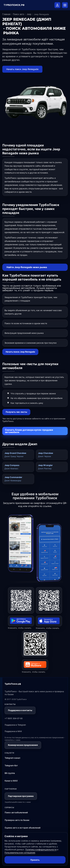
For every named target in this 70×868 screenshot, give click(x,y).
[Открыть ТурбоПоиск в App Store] (49, 600)
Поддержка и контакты (20, 710)
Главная (6, 14)
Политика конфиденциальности (41, 849)
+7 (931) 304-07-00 (14, 718)
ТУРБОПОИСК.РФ (14, 5)
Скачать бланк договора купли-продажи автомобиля (29, 431)
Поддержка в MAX (13, 731)
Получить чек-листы (16, 412)
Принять (35, 860)
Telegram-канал (12, 758)
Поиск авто (19, 14)
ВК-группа (10, 773)
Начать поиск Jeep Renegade (22, 69)
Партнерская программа (21, 796)
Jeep (29, 14)
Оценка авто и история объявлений (23, 828)
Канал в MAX (11, 781)
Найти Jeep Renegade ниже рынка (27, 267)
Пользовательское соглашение (20, 853)
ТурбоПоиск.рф (13, 684)
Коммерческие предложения (23, 745)
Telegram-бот (11, 765)
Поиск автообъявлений (16, 812)
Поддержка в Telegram (15, 725)
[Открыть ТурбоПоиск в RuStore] (35, 644)
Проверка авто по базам (17, 820)
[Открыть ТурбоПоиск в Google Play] (21, 600)
